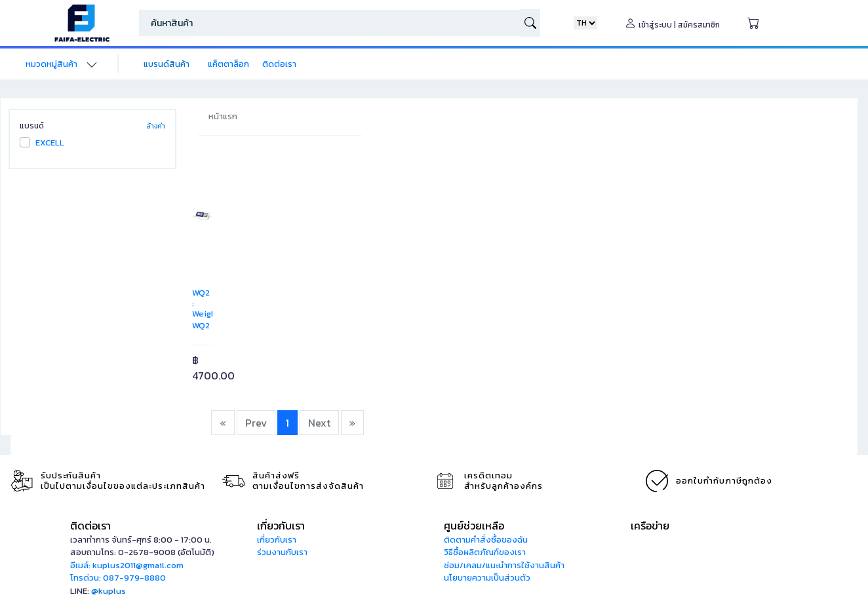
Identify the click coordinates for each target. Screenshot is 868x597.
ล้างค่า (156, 126)
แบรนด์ (32, 126)
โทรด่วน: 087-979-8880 (118, 578)
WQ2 (201, 325)
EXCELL (50, 143)
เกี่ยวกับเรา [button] (281, 526)
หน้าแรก (223, 116)
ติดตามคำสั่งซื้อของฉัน (486, 540)
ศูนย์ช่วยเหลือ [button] (474, 526)
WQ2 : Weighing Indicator (210, 308)
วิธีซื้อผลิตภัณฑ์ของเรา (485, 552)
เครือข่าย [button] (650, 526)
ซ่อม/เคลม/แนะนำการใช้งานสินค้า (504, 565)
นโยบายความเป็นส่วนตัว (487, 578)
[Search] (329, 23)
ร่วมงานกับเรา (282, 552)
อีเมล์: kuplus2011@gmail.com (127, 565)
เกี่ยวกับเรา (277, 540)
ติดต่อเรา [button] (90, 526)
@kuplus (108, 591)
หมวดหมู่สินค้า (51, 64)
